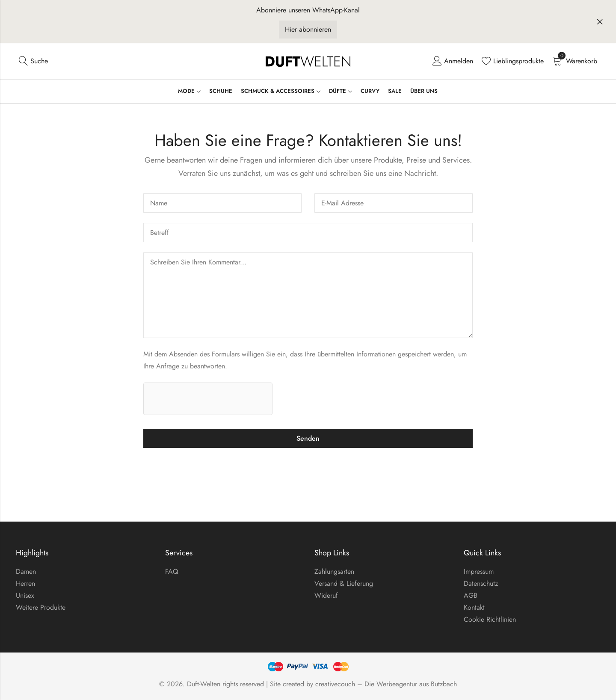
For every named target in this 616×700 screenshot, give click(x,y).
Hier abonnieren (308, 29)
